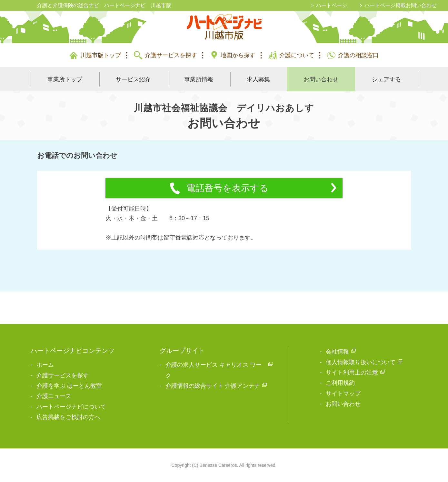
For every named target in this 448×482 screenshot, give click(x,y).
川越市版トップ (101, 55)
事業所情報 (199, 79)
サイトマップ (343, 394)
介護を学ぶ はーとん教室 (69, 386)
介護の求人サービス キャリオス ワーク (214, 370)
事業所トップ (65, 79)
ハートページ (332, 5)
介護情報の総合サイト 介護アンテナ (213, 386)
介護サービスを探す (171, 55)
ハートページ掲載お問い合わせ (401, 5)
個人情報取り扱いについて (361, 362)
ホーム (45, 365)
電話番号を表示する (253, 188)
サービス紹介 (133, 79)
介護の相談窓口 (358, 55)
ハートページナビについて (71, 407)
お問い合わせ (321, 79)
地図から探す (238, 55)
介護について (297, 55)
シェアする (386, 79)
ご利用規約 (340, 383)
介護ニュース (54, 396)
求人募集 (258, 79)
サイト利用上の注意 (352, 373)
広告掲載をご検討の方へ (68, 417)
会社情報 (337, 352)
